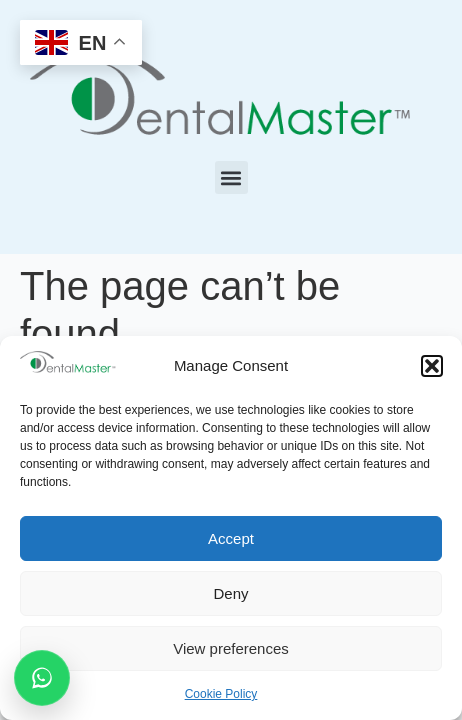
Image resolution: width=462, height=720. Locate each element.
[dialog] (424, 680)
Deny (230, 593)
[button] (432, 366)
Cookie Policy (221, 694)
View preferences (231, 648)
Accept (231, 538)
